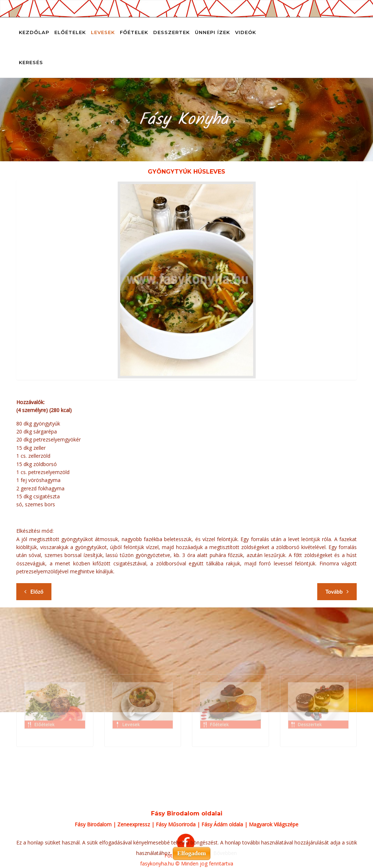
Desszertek (171, 32)
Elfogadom (191, 853)
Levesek (103, 32)
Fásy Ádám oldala (222, 824)
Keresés (31, 62)
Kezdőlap (34, 32)
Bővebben (225, 853)
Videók (246, 32)
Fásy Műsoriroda (176, 824)
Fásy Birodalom (93, 824)
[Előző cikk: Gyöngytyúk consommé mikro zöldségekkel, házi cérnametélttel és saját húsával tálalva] (34, 592)
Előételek (70, 32)
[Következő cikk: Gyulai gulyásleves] (337, 592)
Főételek (134, 32)
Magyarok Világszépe (274, 824)
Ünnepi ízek (212, 32)
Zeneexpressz (134, 824)
